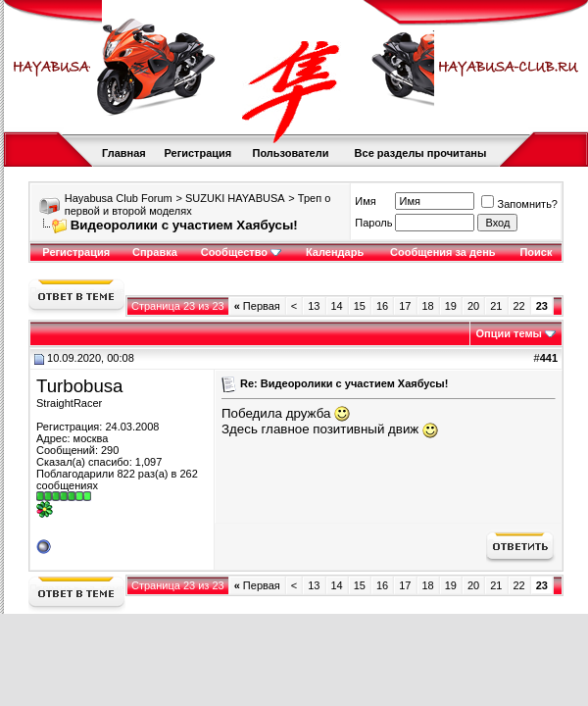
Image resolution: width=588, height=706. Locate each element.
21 (496, 306)
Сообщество (241, 252)
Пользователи (290, 153)
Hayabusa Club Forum (119, 198)
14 (337, 306)
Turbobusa (80, 386)
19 (451, 306)
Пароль (373, 223)
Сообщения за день (442, 252)
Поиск (536, 252)
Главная (124, 153)
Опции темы (509, 333)
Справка (155, 252)
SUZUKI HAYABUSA (235, 198)
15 (360, 306)
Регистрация (197, 153)
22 (519, 306)
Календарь (335, 252)
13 (314, 306)
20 (473, 306)
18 (428, 306)
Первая (257, 306)
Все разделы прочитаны (421, 153)
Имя (365, 201)
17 (405, 306)
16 (382, 306)
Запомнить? (519, 204)
